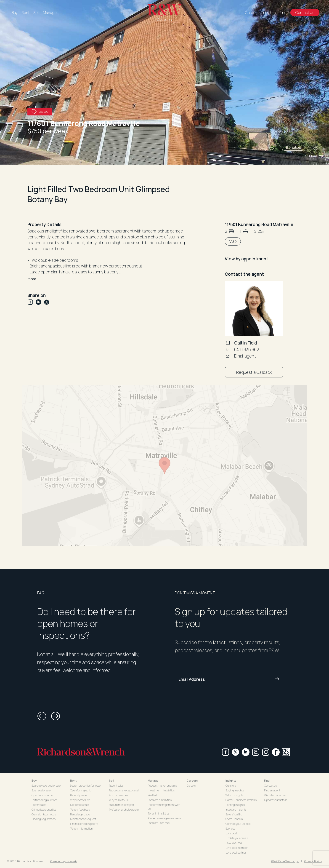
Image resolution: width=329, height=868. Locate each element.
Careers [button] (192, 781)
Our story (231, 786)
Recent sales (39, 805)
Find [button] (267, 781)
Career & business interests (241, 800)
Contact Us (305, 13)
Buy (15, 13)
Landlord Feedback (159, 823)
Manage (50, 13)
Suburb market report (122, 805)
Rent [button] (73, 781)
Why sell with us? (119, 800)
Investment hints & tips (161, 790)
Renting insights (235, 805)
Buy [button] (34, 781)
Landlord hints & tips (160, 800)
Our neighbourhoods (44, 814)
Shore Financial (234, 819)
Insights (269, 13)
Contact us (270, 786)
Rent (25, 13)
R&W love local (234, 843)
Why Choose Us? (80, 800)
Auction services (118, 795)
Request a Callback (254, 372)
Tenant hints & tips (159, 813)
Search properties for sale (46, 786)
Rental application (81, 814)
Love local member (237, 848)
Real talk (153, 795)
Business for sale (41, 790)
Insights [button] (231, 781)
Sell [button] (111, 781)
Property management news (164, 818)
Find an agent (272, 790)
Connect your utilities (238, 824)
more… (34, 279)
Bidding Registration (44, 819)
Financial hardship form (84, 824)
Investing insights (236, 810)
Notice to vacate (80, 805)
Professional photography (124, 810)
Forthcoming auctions (44, 800)
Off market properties (44, 810)
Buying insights (235, 790)
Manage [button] (153, 781)
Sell (36, 13)
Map (233, 241)
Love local (231, 833)
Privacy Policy (313, 861)
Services (230, 829)
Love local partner (236, 853)
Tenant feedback (80, 810)
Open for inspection (43, 795)
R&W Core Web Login (285, 861)
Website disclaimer (275, 795)
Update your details (237, 838)
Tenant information (81, 829)
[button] (271, 147)
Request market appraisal (124, 790)
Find (283, 13)
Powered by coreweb (63, 861)
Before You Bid (234, 814)
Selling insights (234, 795)
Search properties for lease (85, 786)
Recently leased (79, 795)
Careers (252, 13)
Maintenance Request (83, 819)
